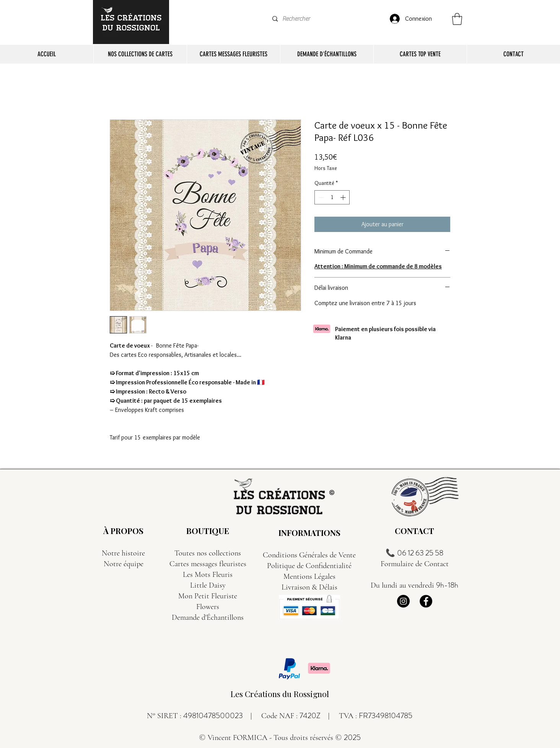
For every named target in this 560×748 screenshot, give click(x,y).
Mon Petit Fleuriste (208, 596)
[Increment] (344, 197)
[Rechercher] (301, 19)
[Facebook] (426, 601)
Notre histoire (123, 553)
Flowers (208, 607)
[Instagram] (403, 601)
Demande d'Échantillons (208, 617)
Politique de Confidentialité (309, 566)
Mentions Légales (309, 577)
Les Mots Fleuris (208, 575)
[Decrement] (320, 197)
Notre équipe (124, 564)
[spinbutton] (332, 197)
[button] (457, 19)
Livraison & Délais (309, 587)
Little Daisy (208, 585)
